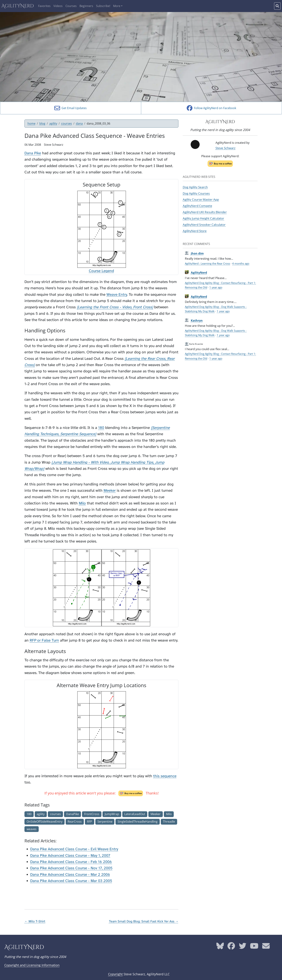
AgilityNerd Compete (197, 206)
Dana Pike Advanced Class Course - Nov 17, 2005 (71, 868)
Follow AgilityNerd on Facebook (211, 108)
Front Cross (143, 307)
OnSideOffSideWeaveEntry (45, 822)
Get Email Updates (70, 108)
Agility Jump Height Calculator (203, 218)
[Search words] (277, 6)
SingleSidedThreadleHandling (138, 822)
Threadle (169, 822)
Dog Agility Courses (196, 193)
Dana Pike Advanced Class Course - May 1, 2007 (70, 856)
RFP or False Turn (44, 640)
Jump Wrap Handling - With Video (81, 462)
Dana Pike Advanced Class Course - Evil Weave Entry (74, 849)
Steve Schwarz (225, 148)
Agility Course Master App (201, 199)
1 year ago (216, 287)
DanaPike (73, 814)
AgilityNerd (18, 6)
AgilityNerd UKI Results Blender (205, 212)
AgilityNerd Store (195, 231)
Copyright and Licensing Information (32, 965)
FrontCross (92, 814)
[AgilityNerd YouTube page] (254, 947)
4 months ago (241, 263)
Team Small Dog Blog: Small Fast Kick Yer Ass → (144, 921)
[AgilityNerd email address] (266, 947)
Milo (82, 503)
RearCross (75, 822)
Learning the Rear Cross (145, 359)
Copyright (115, 974)
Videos (58, 6)
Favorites (44, 6)
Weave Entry (117, 295)
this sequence (165, 776)
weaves (32, 829)
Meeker (110, 491)
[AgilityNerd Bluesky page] (220, 947)
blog (42, 123)
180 (101, 428)
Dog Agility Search (195, 187)
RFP (90, 822)
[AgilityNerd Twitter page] (243, 947)
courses (67, 123)
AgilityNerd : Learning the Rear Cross (207, 263)
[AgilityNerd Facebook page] (231, 947)
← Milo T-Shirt (35, 921)
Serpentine (105, 822)
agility (53, 123)
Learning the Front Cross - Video (105, 307)
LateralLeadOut (135, 814)
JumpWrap (112, 814)
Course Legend (101, 271)
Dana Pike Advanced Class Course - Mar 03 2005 (71, 881)
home (31, 123)
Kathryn (197, 321)
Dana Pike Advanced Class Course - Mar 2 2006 (70, 875)
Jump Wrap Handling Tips (132, 462)
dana (79, 123)
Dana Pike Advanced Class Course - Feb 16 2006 (71, 862)
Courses (71, 6)
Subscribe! (103, 6)
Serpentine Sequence (78, 434)
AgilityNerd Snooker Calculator (204, 224)
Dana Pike (33, 153)
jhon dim (197, 253)
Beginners (86, 6)
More (117, 6)
